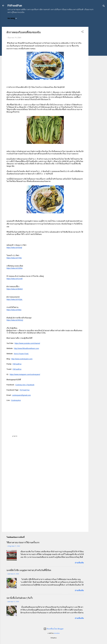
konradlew (57, 633)
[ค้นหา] (104, 6)
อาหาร (15, 436)
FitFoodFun (15, 6)
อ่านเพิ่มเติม (79, 563)
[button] (82, 32)
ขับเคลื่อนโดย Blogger (54, 629)
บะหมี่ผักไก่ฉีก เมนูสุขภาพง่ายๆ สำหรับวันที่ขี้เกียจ (29, 570)
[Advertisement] (98, 62)
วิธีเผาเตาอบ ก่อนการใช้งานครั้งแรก (23, 542)
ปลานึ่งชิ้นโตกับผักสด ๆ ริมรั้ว (20, 598)
